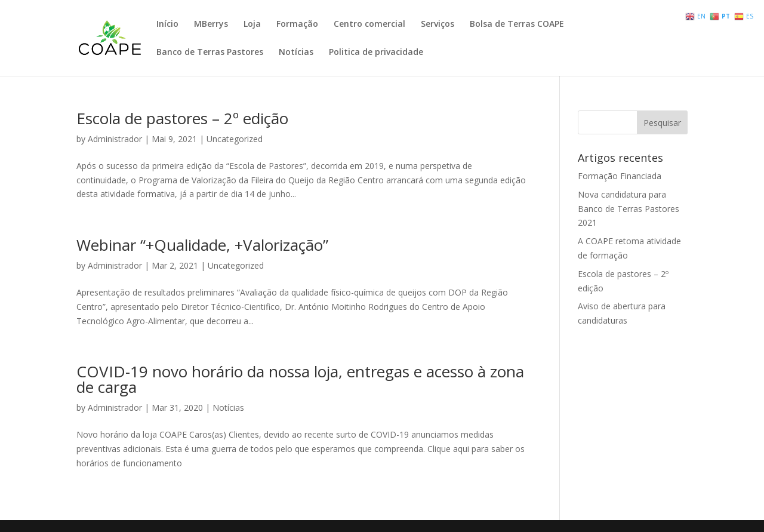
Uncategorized (235, 139)
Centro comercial (369, 24)
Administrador (115, 139)
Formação (297, 24)
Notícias (296, 53)
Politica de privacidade (376, 53)
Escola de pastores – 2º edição (182, 118)
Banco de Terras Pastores (210, 53)
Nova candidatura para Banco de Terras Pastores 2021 (629, 209)
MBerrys (211, 24)
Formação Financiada (620, 176)
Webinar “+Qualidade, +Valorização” (202, 245)
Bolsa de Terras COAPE (517, 24)
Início (167, 24)
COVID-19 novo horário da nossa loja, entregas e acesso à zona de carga (300, 379)
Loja (252, 24)
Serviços (438, 24)
